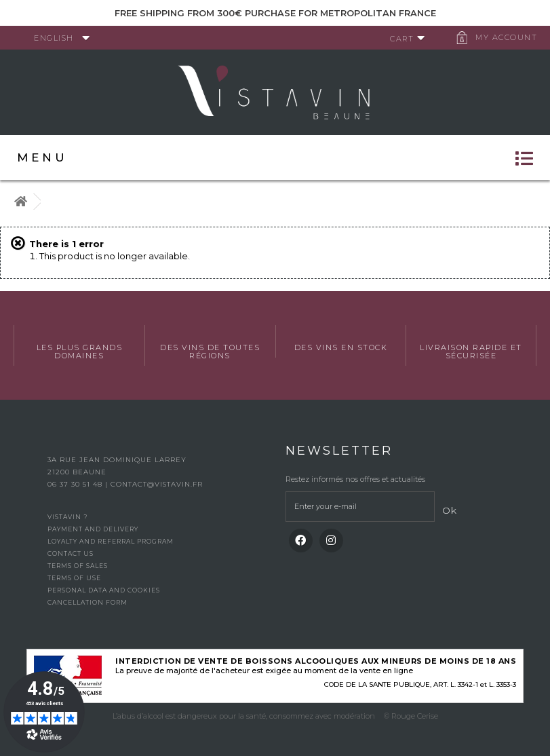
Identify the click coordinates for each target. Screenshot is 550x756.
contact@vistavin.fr (157, 484)
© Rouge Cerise (411, 716)
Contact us (71, 553)
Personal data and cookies (104, 590)
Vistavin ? (67, 517)
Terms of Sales (78, 566)
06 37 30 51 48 (76, 484)
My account (506, 37)
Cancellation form (87, 602)
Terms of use (74, 578)
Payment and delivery (93, 529)
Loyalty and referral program (111, 541)
